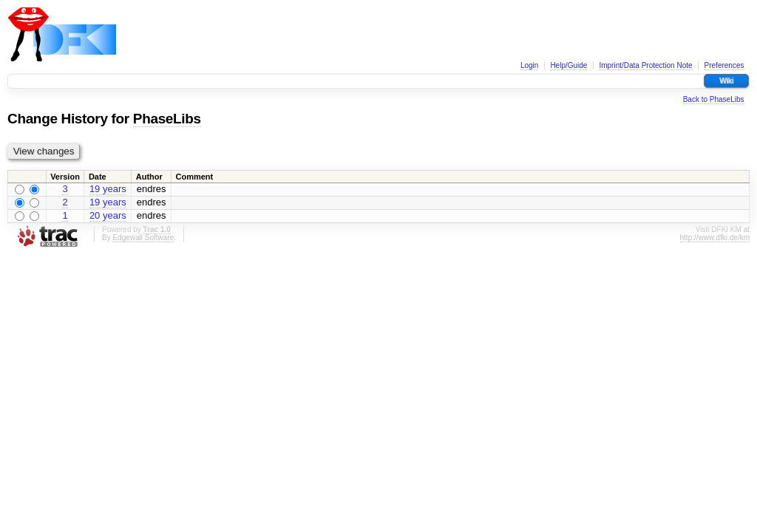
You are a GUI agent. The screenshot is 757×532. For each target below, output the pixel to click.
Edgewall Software (143, 238)
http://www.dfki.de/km (715, 238)
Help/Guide (568, 65)
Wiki (726, 81)
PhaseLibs (167, 119)
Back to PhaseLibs (714, 99)
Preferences (724, 65)
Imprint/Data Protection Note (645, 65)
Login (529, 65)
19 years (108, 189)
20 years (108, 215)
